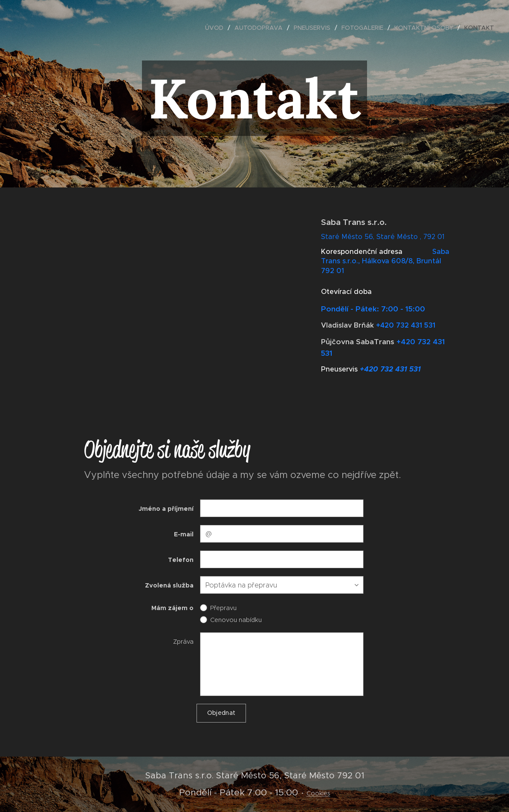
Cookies (318, 793)
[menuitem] (217, 28)
